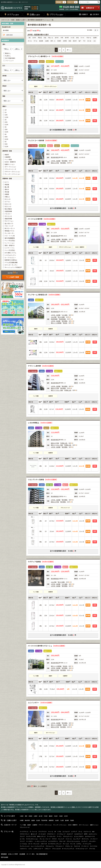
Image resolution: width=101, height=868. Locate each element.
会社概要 (22, 854)
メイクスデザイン (53, 841)
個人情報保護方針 (42, 854)
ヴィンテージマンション (13, 174)
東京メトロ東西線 (56, 79)
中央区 (46, 816)
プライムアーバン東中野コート (46, 56)
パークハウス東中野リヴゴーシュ (47, 646)
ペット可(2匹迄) (10, 250)
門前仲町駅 (44, 820)
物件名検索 (5, 857)
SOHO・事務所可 (80, 247)
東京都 (53, 73)
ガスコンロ (8, 216)
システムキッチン (10, 255)
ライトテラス (94, 846)
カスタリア (70, 834)
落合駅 (65, 79)
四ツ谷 (30, 41)
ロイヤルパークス (90, 836)
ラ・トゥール (33, 832)
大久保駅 (65, 315)
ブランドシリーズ (65, 508)
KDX (93, 832)
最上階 (7, 187)
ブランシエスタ (56, 849)
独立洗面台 (8, 209)
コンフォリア (66, 832)
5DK (6, 144)
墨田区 (51, 816)
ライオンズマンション (32, 839)
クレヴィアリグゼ (31, 836)
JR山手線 (54, 317)
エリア (12, 14)
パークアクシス (24, 832)
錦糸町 (75, 41)
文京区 (66, 816)
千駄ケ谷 (89, 38)
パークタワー (30, 841)
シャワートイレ (10, 248)
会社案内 (94, 14)
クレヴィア (84, 841)
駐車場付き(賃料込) (11, 260)
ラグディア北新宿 (41, 562)
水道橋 (47, 41)
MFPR (86, 834)
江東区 (22, 816)
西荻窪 (40, 38)
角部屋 (7, 184)
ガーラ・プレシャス (34, 844)
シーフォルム (23, 844)
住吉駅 (38, 820)
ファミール (69, 839)
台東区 (36, 816)
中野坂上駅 (68, 390)
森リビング (34, 834)
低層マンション (10, 164)
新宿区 (57, 73)
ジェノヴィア (77, 839)
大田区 (61, 816)
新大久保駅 (61, 317)
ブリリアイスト (43, 832)
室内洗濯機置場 (10, 238)
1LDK (6, 117)
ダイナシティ (85, 839)
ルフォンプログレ (79, 836)
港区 (26, 816)
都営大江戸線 (55, 81)
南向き (7, 189)
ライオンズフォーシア (82, 849)
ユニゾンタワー (40, 703)
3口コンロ (8, 206)
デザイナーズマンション (50, 86)
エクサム (79, 844)
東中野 (67, 38)
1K (6, 112)
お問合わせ (90, 8)
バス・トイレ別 (10, 236)
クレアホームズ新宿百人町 (44, 295)
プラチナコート (51, 834)
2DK (6, 122)
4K (6, 134)
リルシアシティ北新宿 (43, 480)
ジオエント (48, 849)
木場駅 (22, 820)
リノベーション (10, 243)
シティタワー (92, 841)
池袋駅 (33, 820)
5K (6, 142)
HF (55, 832)
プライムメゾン (50, 846)
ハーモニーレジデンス (41, 841)
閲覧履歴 (4, 854)
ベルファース (87, 832)
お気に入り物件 (13, 854)
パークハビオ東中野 (42, 219)
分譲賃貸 (50, 329)
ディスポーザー (10, 233)
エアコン (8, 202)
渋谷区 (56, 816)
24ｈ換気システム (10, 253)
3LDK (6, 132)
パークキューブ (61, 834)
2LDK (6, 125)
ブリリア (22, 841)
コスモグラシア (78, 834)
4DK (6, 137)
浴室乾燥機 (8, 211)
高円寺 (57, 38)
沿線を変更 (8, 35)
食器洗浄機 (8, 219)
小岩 (94, 41)
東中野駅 (65, 77)
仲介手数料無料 (10, 58)
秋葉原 (59, 41)
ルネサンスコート (38, 849)
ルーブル (22, 839)
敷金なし (8, 53)
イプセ (59, 832)
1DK (6, 115)
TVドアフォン (9, 221)
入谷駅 (62, 820)
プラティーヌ (69, 846)
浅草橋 (65, 41)
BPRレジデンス (41, 836)
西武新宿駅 (62, 319)
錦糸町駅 (27, 820)
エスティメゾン (93, 834)
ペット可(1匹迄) (10, 241)
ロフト (7, 182)
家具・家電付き (10, 245)
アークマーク (85, 846)
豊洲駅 (67, 820)
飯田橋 (41, 41)
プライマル (92, 849)
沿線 (33, 14)
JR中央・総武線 (56, 77)
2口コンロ (8, 204)
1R (6, 110)
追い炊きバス (9, 223)
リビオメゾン (23, 849)
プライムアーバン (68, 836)
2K (6, 120)
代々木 (82, 38)
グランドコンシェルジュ (73, 841)
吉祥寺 (34, 38)
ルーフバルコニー (10, 258)
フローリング (9, 226)
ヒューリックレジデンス (37, 846)
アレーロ (73, 844)
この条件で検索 (13, 277)
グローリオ (62, 841)
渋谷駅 (57, 820)
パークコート (94, 839)
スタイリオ (44, 844)
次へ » (69, 50)
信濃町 (95, 38)
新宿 (77, 38)
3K (6, 127)
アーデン (59, 836)
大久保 (72, 38)
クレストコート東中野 (43, 140)
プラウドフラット (25, 834)
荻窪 (45, 38)
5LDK (6, 146)
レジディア (74, 832)
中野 (62, 38)
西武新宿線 (54, 319)
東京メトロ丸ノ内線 (57, 390)
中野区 (57, 157)
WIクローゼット (10, 228)
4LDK (6, 139)
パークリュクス (87, 844)
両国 (70, 41)
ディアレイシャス (25, 846)
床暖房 (7, 194)
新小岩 (89, 41)
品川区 (41, 816)
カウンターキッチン (11, 265)
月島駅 (72, 820)
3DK (6, 129)
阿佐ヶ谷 (50, 38)
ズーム (80, 832)
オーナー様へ (31, 854)
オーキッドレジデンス (68, 849)
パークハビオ (42, 834)
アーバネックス (51, 836)
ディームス (66, 844)
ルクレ (30, 849)
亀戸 (80, 41)
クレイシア (61, 839)
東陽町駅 (51, 820)
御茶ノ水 (53, 41)
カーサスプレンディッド (55, 844)
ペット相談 (36, 247)
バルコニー (8, 214)
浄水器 (7, 192)
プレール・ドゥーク (45, 839)
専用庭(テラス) (9, 231)
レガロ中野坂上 (40, 423)
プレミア (22, 836)
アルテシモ (77, 846)
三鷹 (29, 38)
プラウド (54, 839)
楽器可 (36, 86)
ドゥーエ (51, 832)
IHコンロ (8, 199)
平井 (84, 41)
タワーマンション (50, 733)
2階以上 (7, 197)
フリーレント (9, 61)
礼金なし (8, 56)
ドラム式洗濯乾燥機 (11, 262)
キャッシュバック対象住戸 (13, 267)
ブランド (55, 14)
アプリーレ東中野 (41, 366)
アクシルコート (60, 846)
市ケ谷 (35, 41)
